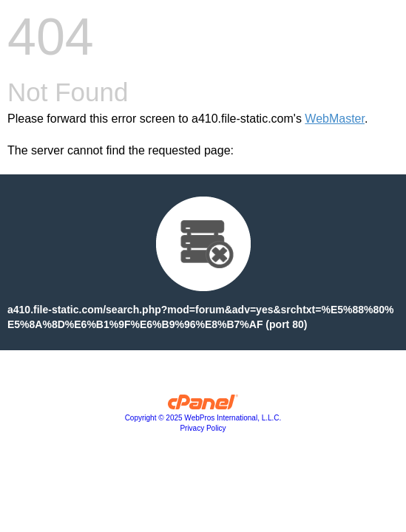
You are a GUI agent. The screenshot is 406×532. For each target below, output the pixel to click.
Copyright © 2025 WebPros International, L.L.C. (203, 418)
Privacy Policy (203, 428)
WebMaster (335, 119)
